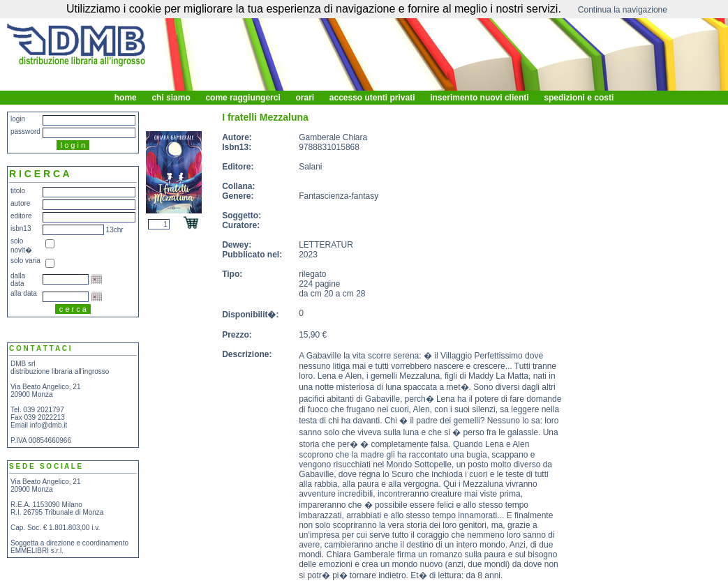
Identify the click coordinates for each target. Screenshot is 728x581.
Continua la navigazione (623, 10)
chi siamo (171, 98)
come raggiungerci (243, 98)
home (125, 98)
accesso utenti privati (372, 98)
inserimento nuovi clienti (480, 98)
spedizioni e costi (579, 98)
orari (305, 98)
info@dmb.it (49, 425)
